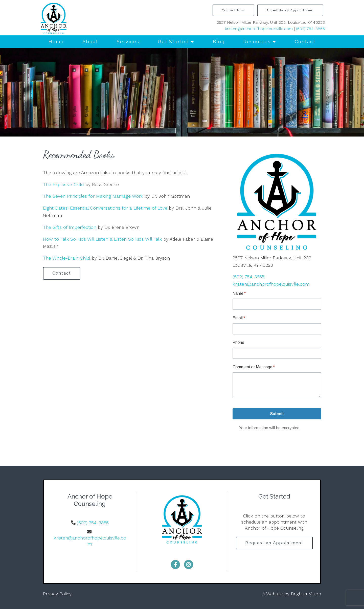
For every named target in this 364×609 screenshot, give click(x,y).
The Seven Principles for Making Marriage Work (93, 196)
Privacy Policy (57, 594)
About (90, 42)
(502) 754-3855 (310, 29)
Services (128, 42)
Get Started (173, 42)
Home (56, 42)
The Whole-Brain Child (67, 258)
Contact (305, 42)
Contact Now (233, 10)
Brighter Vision (306, 594)
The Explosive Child (63, 184)
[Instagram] (189, 565)
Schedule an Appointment (290, 10)
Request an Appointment (274, 543)
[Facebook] (175, 565)
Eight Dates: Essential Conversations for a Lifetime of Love (105, 208)
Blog (219, 42)
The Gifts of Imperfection (70, 227)
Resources (257, 42)
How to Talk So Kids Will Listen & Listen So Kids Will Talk (102, 239)
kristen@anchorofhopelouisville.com (259, 29)
